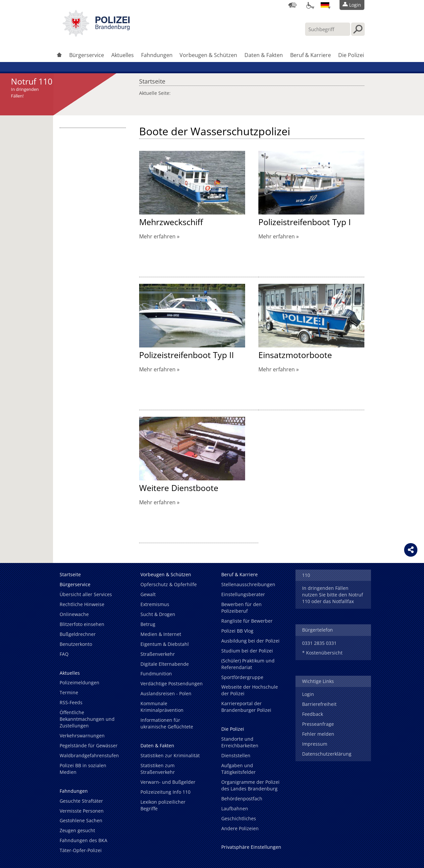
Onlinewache (74, 614)
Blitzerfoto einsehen (82, 624)
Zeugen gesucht (77, 830)
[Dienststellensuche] (292, 5)
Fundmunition (156, 674)
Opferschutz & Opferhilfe (169, 584)
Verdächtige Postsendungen (172, 683)
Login (308, 694)
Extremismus (155, 604)
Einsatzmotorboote (295, 355)
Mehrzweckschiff (171, 222)
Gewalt (148, 594)
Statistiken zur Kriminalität (170, 755)
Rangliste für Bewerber (247, 621)
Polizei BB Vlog (237, 631)
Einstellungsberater (243, 594)
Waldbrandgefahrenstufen (89, 755)
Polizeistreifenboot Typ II (186, 355)
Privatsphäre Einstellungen (251, 847)
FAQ (64, 654)
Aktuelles (123, 55)
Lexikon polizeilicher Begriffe (163, 805)
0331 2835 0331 (319, 643)
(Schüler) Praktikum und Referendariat (248, 664)
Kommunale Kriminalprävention (162, 707)
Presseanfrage (318, 724)
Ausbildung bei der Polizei (250, 641)
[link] (96, 35)
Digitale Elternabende (165, 664)
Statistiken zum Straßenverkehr (158, 769)
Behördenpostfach (242, 799)
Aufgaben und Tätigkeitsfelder (238, 769)
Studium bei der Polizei (247, 651)
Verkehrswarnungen (82, 736)
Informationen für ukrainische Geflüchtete (167, 723)
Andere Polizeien (240, 828)
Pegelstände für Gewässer (89, 745)
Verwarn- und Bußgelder (168, 782)
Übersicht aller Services (86, 594)
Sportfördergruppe (242, 677)
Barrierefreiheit (319, 704)
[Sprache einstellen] (325, 5)
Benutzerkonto (76, 644)
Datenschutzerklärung (327, 754)
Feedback (313, 714)
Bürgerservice (87, 55)
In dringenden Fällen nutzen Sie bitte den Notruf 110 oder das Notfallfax (333, 595)
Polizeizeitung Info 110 (165, 792)
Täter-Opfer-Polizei (81, 850)
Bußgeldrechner (78, 634)
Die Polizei (351, 55)
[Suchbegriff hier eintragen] (328, 29)
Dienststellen (236, 755)
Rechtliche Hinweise (82, 604)
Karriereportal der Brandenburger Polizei (246, 707)
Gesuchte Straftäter (81, 801)
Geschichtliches (239, 818)
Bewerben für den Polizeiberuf (241, 608)
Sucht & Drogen (158, 614)
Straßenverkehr (158, 654)
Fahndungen (157, 55)
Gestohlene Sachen (81, 820)
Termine (69, 692)
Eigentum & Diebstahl (165, 644)
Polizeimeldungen (79, 682)
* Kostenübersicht (322, 653)
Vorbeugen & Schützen (208, 55)
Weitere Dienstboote (179, 488)
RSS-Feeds (71, 702)
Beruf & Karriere (311, 55)
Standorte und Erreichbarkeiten (240, 742)
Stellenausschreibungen (248, 584)
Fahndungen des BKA (83, 840)
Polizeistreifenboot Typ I (305, 222)
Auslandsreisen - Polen (166, 693)
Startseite (152, 80)
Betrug (148, 624)
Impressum (315, 744)
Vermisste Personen (82, 811)
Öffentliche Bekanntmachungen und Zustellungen (87, 719)
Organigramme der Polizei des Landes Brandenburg (250, 785)
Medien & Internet (161, 634)
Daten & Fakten (264, 55)
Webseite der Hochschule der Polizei (250, 690)
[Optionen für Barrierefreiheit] (309, 5)
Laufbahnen (235, 808)
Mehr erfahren (157, 236)
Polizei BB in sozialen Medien (83, 769)
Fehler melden (318, 734)
